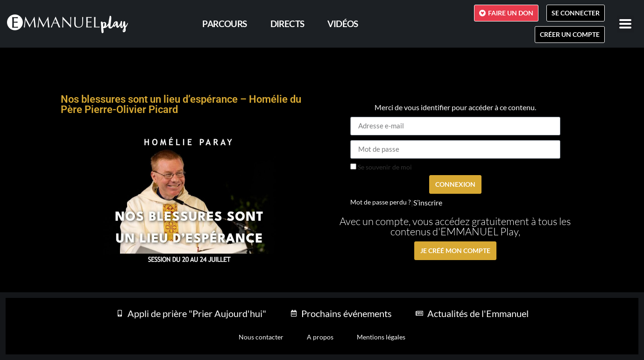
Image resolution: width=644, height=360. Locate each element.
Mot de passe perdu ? (381, 202)
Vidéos (343, 24)
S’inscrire (428, 203)
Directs (287, 24)
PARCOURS (224, 24)
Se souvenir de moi (381, 167)
